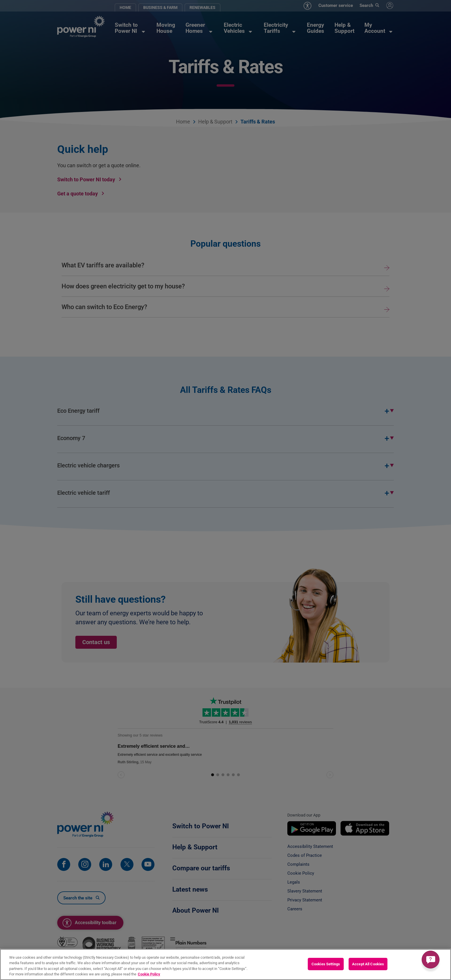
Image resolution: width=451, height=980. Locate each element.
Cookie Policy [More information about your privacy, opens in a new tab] (149, 974)
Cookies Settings (326, 964)
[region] (225, 964)
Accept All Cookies (368, 964)
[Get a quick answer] (431, 960)
